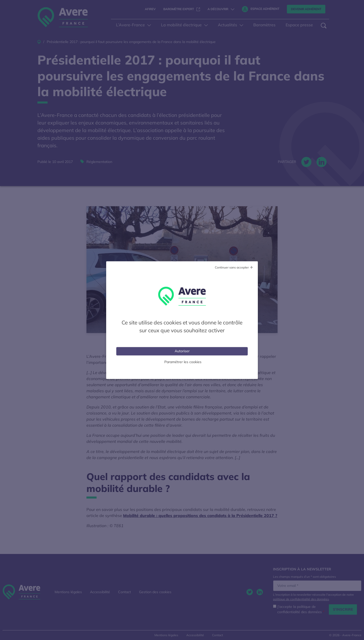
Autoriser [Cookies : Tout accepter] (182, 351)
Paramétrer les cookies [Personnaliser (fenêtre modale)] (183, 362)
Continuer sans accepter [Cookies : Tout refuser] (232, 267)
